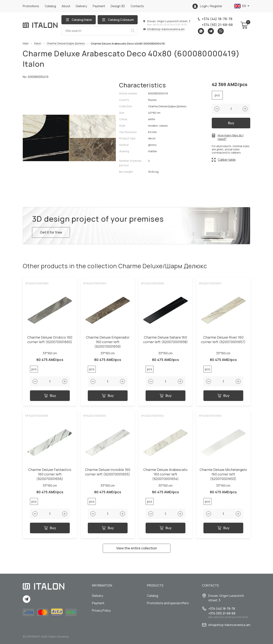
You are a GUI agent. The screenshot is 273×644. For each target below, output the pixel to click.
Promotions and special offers (168, 603)
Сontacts (137, 6)
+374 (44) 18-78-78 (217, 19)
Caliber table (227, 160)
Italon (38, 44)
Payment (99, 6)
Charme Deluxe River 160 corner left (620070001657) (223, 340)
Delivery (81, 6)
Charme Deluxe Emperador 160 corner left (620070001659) (108, 342)
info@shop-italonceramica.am (166, 29)
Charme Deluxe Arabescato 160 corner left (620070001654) (165, 474)
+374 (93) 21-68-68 (217, 25)
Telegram (211, 31)
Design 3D (118, 6)
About (66, 6)
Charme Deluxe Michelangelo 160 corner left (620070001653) (223, 474)
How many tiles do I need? (231, 137)
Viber (221, 31)
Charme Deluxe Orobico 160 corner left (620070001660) (50, 340)
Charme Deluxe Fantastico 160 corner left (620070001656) (50, 474)
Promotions (31, 6)
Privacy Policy (101, 610)
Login (204, 6)
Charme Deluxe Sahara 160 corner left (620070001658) (166, 340)
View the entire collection (137, 548)
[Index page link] (40, 25)
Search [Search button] (133, 31)
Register (216, 6)
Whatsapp (201, 31)
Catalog (50, 6)
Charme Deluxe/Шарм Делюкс (66, 44)
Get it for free (51, 232)
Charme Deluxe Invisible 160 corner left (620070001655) (108, 472)
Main (26, 44)
